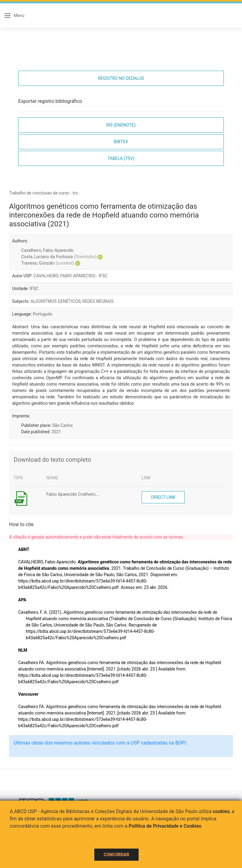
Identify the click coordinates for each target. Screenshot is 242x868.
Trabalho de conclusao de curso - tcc (44, 193)
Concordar (116, 855)
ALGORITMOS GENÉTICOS (55, 301)
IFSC (34, 289)
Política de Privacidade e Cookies (165, 826)
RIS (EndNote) (121, 125)
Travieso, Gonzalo (48, 263)
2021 (56, 432)
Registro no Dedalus (121, 78)
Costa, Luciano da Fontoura (59, 257)
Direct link (163, 497)
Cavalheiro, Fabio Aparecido (47, 250)
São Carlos (62, 425)
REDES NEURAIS (98, 301)
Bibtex (121, 142)
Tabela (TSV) (121, 158)
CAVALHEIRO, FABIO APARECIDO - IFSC (71, 276)
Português (42, 314)
